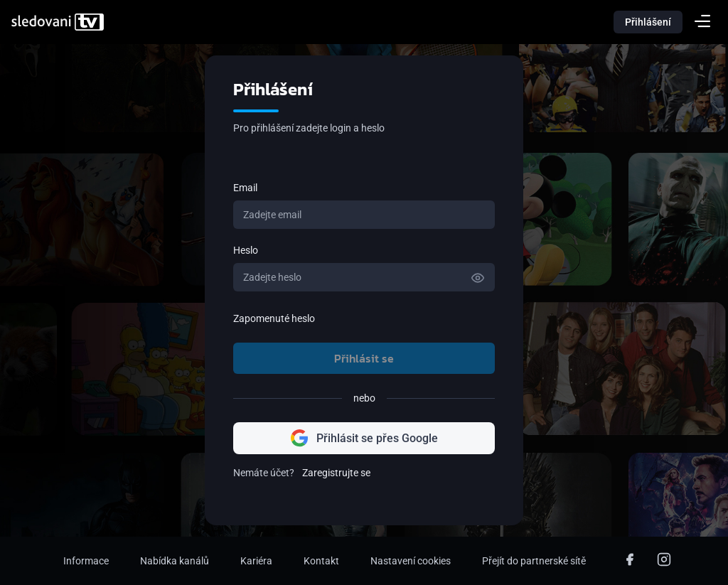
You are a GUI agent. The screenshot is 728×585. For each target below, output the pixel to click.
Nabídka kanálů (175, 561)
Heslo (246, 250)
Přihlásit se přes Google (364, 438)
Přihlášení (648, 22)
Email (245, 188)
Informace (86, 561)
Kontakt (321, 561)
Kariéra (256, 561)
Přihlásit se (364, 358)
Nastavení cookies (411, 561)
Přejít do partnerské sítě (534, 561)
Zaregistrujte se (336, 473)
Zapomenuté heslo (274, 318)
